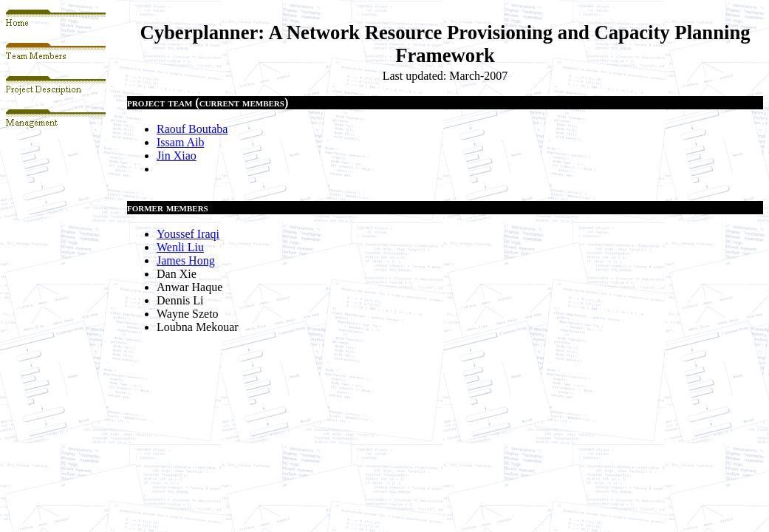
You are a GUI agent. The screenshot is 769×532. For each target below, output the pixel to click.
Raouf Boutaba (192, 129)
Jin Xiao (177, 156)
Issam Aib (180, 142)
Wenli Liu (180, 247)
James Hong (186, 260)
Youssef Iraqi (188, 234)
